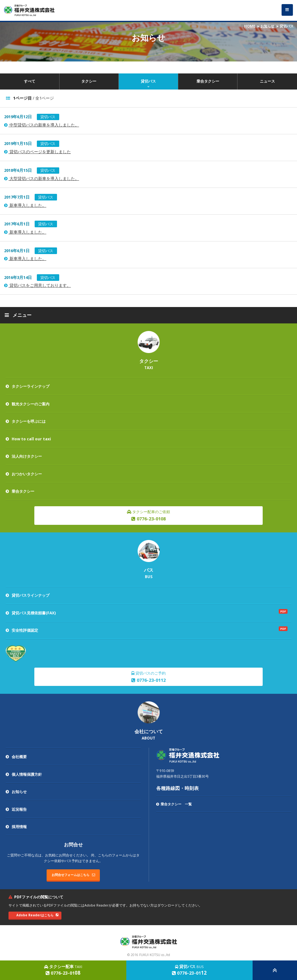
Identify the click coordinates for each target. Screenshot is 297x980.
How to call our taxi (28, 439)
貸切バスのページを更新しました (37, 152)
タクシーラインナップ (28, 386)
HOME (250, 26)
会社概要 (16, 757)
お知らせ (267, 26)
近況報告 (16, 809)
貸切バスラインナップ (28, 595)
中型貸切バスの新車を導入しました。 (42, 125)
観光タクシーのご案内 (28, 404)
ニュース (267, 81)
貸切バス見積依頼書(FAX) (31, 613)
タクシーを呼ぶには (26, 421)
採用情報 (16, 827)
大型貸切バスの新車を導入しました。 (42, 179)
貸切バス (148, 81)
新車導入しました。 (25, 205)
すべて (30, 81)
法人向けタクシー (24, 456)
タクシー (89, 81)
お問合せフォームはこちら (73, 875)
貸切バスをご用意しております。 (37, 285)
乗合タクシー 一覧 (174, 804)
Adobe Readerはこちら (37, 915)
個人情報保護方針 (24, 774)
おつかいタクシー (24, 474)
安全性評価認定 (22, 630)
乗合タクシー (208, 81)
